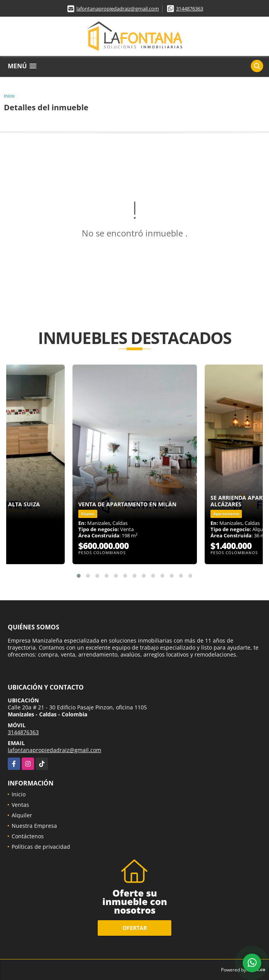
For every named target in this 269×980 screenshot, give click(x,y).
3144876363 (190, 9)
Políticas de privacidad (41, 847)
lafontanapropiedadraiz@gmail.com (118, 9)
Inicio (9, 96)
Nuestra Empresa (34, 826)
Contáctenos (28, 836)
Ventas (20, 805)
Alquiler (22, 815)
